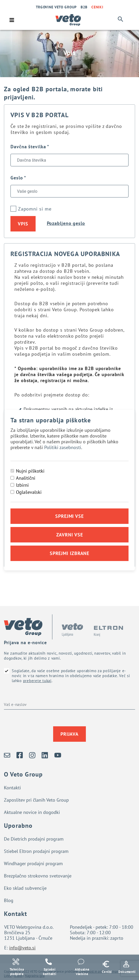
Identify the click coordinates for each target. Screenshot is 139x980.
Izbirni (22, 485)
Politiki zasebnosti (63, 447)
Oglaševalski (29, 492)
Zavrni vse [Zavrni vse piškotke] (70, 535)
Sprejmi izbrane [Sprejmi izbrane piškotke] (70, 553)
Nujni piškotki (30, 471)
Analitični (26, 478)
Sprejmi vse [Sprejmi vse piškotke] (69, 516)
